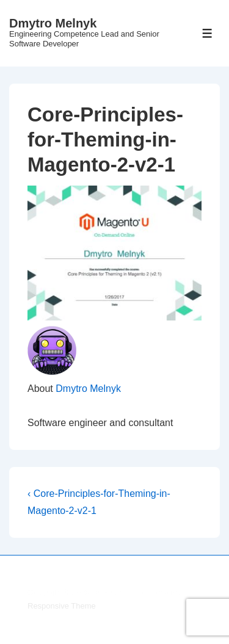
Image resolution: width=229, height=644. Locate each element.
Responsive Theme (62, 606)
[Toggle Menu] (207, 33)
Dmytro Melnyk (53, 23)
